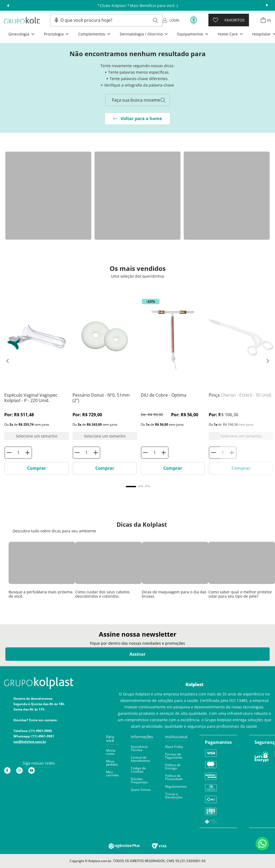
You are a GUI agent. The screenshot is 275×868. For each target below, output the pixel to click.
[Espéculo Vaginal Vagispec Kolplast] (37, 357)
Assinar (137, 654)
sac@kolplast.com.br (30, 742)
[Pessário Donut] (105, 357)
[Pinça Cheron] (241, 357)
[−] (146, 453)
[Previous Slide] (8, 361)
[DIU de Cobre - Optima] (173, 388)
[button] (56, 20)
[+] (164, 453)
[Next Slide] (268, 361)
